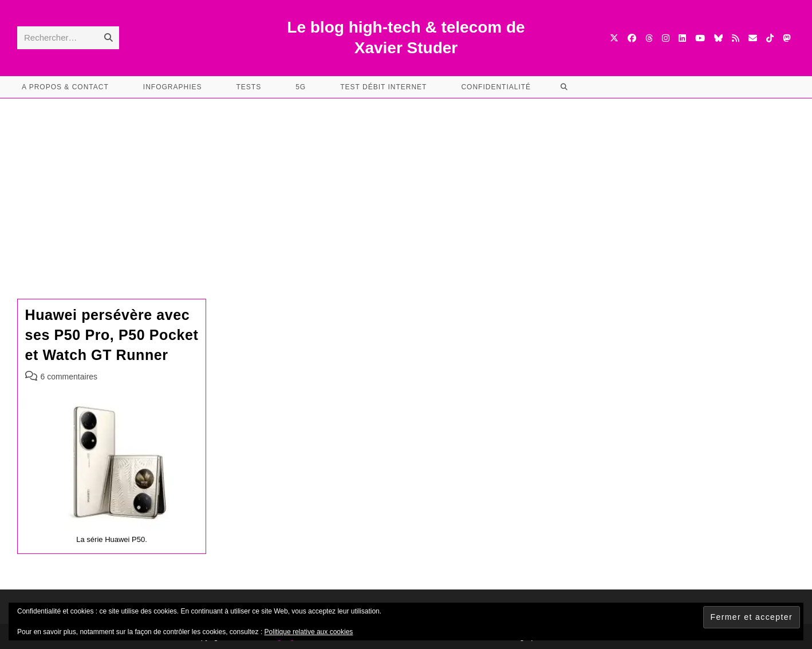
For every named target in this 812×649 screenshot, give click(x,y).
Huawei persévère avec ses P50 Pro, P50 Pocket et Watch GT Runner (112, 335)
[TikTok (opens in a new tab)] (770, 38)
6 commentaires (69, 377)
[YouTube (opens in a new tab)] (700, 38)
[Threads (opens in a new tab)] (649, 38)
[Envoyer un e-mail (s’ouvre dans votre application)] (753, 38)
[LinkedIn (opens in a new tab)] (682, 38)
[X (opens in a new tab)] (614, 38)
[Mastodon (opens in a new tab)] (787, 38)
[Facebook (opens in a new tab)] (632, 38)
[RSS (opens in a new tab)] (736, 38)
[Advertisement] (406, 184)
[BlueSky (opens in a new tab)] (718, 38)
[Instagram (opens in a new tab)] (666, 38)
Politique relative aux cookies (309, 632)
